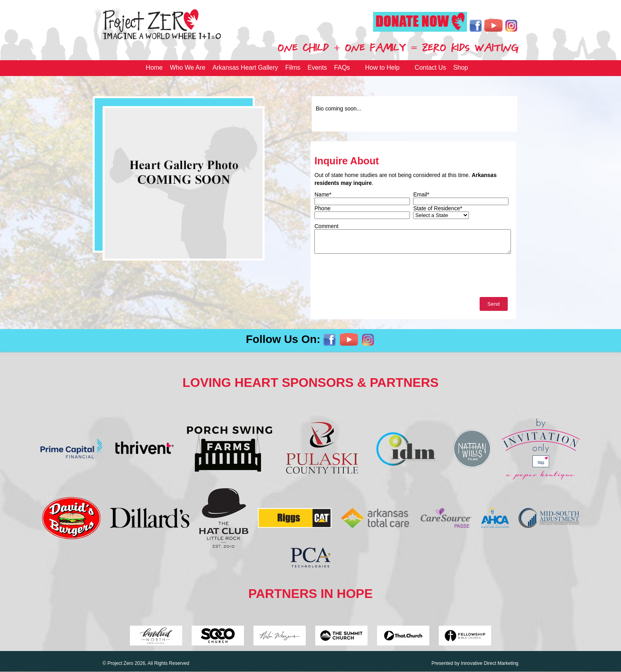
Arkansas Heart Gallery (245, 68)
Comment (327, 226)
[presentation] (375, 277)
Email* (421, 194)
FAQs (342, 68)
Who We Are (188, 68)
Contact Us (430, 68)
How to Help (382, 68)
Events (317, 68)
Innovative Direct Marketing (490, 663)
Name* (323, 194)
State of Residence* (438, 208)
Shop (460, 68)
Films (293, 68)
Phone (322, 208)
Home (154, 68)
